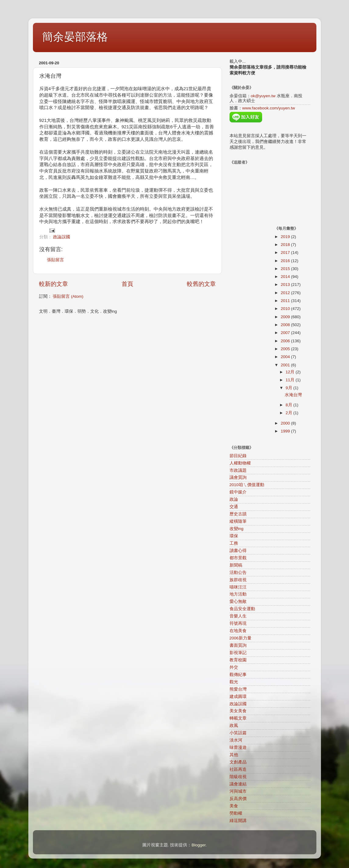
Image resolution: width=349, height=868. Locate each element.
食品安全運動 (242, 609)
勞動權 (236, 813)
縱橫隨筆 (238, 521)
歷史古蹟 (238, 514)
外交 (234, 667)
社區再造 (238, 769)
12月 (291, 372)
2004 (286, 357)
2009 (286, 317)
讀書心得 (238, 551)
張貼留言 (55, 260)
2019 (286, 237)
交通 (234, 507)
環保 (234, 536)
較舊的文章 (201, 284)
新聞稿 (236, 565)
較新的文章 (53, 284)
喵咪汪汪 (238, 587)
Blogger (198, 845)
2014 (286, 277)
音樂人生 (238, 616)
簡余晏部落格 (75, 37)
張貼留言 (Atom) (68, 296)
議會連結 (238, 784)
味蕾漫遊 (238, 747)
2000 (286, 423)
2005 (286, 349)
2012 (286, 293)
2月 (289, 413)
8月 (289, 405)
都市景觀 (238, 558)
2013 (286, 285)
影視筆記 (238, 653)
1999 (286, 431)
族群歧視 (238, 580)
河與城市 (238, 791)
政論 (234, 499)
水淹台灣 (293, 395)
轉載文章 (238, 718)
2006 (286, 341)
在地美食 (238, 631)
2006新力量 (240, 638)
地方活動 (238, 594)
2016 (286, 261)
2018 (286, 245)
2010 (286, 309)
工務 (234, 543)
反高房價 (238, 799)
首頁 (127, 284)
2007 (286, 333)
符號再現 (238, 623)
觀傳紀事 (238, 675)
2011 (286, 301)
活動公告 (238, 573)
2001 (286, 365)
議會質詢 (238, 477)
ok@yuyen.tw (263, 96)
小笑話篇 (238, 733)
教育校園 (238, 660)
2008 (286, 325)
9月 (289, 388)
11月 (291, 380)
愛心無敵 (238, 601)
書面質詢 (238, 645)
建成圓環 (238, 697)
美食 (234, 806)
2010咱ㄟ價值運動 (247, 485)
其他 (234, 755)
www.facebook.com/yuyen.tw (269, 108)
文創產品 (238, 762)
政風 (234, 726)
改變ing (237, 529)
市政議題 (238, 470)
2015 (286, 269)
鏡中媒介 (238, 492)
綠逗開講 (238, 821)
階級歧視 (238, 777)
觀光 (234, 682)
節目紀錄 (238, 456)
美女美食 (238, 711)
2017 (286, 253)
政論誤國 (62, 237)
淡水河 (236, 740)
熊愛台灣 (238, 689)
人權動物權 (240, 463)
